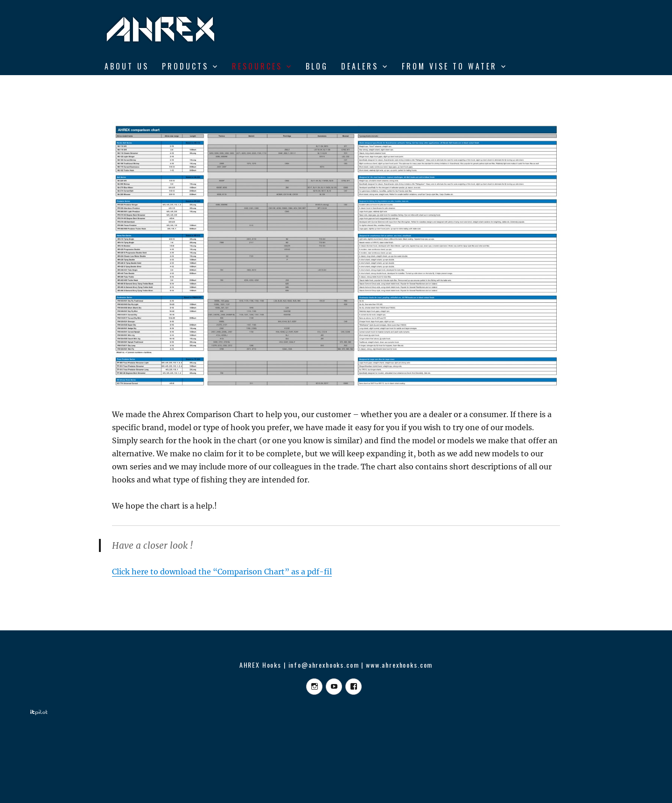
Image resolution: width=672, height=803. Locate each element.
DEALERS (360, 66)
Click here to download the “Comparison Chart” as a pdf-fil (222, 572)
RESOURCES (257, 66)
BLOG (317, 66)
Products (185, 66)
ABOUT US (127, 66)
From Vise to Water (449, 66)
